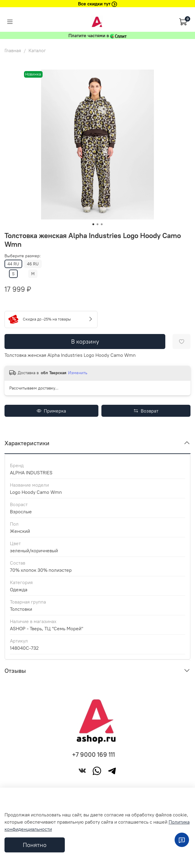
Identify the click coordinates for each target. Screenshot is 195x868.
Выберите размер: (23, 256)
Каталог (37, 50)
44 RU (13, 264)
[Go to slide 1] (93, 224)
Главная (13, 50)
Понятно (35, 845)
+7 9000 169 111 (93, 755)
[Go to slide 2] (97, 224)
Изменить (78, 373)
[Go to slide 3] (102, 224)
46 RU (33, 264)
